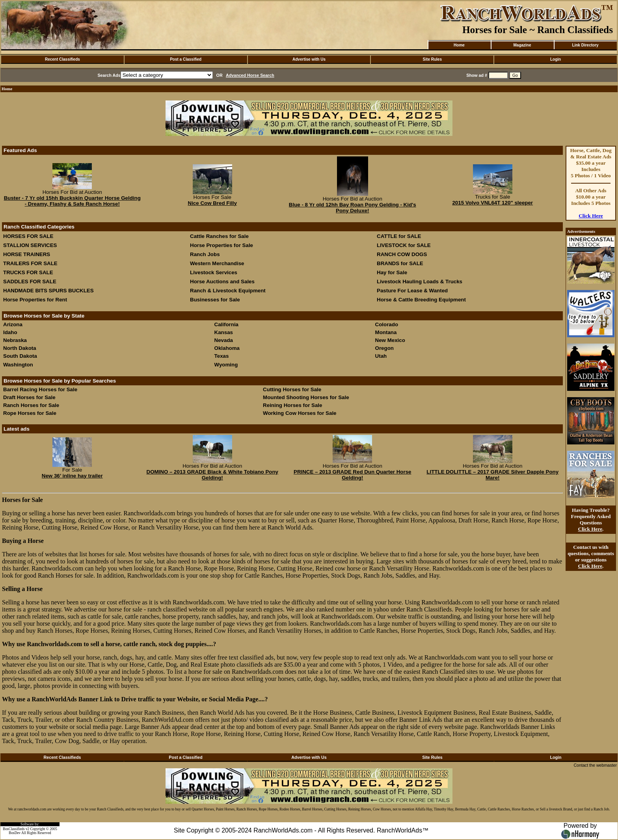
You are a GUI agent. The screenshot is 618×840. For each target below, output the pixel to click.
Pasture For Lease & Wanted (412, 291)
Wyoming (226, 365)
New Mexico (390, 340)
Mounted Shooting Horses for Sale (306, 397)
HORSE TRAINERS (27, 254)
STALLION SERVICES (30, 245)
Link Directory (585, 45)
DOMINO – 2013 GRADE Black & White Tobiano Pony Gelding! (213, 475)
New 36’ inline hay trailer (72, 476)
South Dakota (20, 356)
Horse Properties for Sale (222, 245)
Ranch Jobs (205, 254)
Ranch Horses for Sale (31, 405)
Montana (386, 332)
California (226, 324)
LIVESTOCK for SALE (404, 245)
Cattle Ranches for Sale (219, 236)
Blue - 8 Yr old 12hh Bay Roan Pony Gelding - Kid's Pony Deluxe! (353, 208)
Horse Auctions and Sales (222, 282)
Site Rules (432, 59)
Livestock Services (214, 272)
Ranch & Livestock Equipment (228, 291)
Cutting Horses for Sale (292, 389)
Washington (18, 365)
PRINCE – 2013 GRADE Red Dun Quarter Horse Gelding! (352, 475)
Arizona (13, 324)
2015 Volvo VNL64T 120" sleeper (492, 203)
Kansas (224, 332)
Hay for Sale (393, 272)
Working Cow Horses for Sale (300, 413)
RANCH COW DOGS (402, 254)
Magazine (522, 45)
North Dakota (20, 348)
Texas (222, 356)
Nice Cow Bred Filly (212, 203)
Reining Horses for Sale (292, 405)
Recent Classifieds (62, 59)
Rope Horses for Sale (30, 413)
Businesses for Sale (215, 300)
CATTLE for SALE (399, 236)
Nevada (224, 340)
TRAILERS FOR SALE (30, 263)
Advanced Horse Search (250, 75)
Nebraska (15, 340)
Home (459, 45)
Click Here (591, 216)
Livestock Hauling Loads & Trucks (420, 282)
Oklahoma (227, 348)
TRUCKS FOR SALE (28, 272)
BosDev (15, 833)
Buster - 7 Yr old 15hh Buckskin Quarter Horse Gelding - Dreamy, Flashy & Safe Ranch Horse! (72, 201)
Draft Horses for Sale (29, 397)
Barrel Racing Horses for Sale (40, 389)
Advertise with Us (309, 59)
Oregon (384, 348)
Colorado (387, 324)
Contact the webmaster (595, 765)
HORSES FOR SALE (28, 236)
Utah (381, 356)
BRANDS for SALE (400, 263)
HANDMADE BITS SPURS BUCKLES (48, 291)
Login (556, 59)
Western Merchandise (217, 263)
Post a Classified (186, 59)
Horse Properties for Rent (35, 300)
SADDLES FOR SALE (30, 282)
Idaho (10, 332)
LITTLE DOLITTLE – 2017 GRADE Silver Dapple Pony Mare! (492, 475)
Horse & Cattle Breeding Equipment (421, 300)
